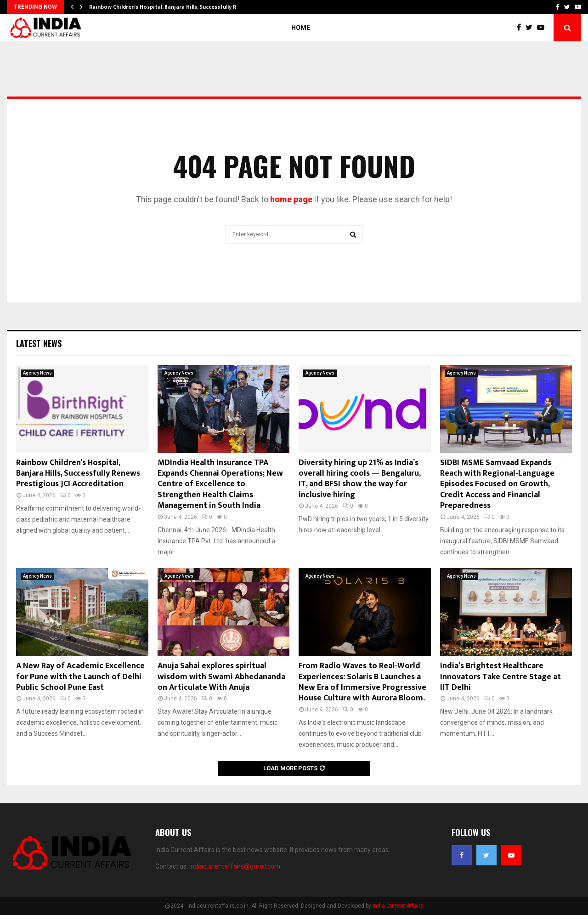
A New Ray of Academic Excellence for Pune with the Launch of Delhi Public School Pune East (80, 677)
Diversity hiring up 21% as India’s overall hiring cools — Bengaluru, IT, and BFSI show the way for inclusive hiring (359, 479)
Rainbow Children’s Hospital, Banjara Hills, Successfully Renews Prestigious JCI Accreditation (78, 474)
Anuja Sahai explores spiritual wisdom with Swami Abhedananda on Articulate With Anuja (221, 677)
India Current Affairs (398, 906)
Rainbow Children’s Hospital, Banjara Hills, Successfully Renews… (173, 7)
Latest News (39, 343)
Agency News (37, 373)
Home (301, 28)
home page (291, 199)
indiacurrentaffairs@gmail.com (235, 866)
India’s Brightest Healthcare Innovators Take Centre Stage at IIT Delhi (500, 677)
